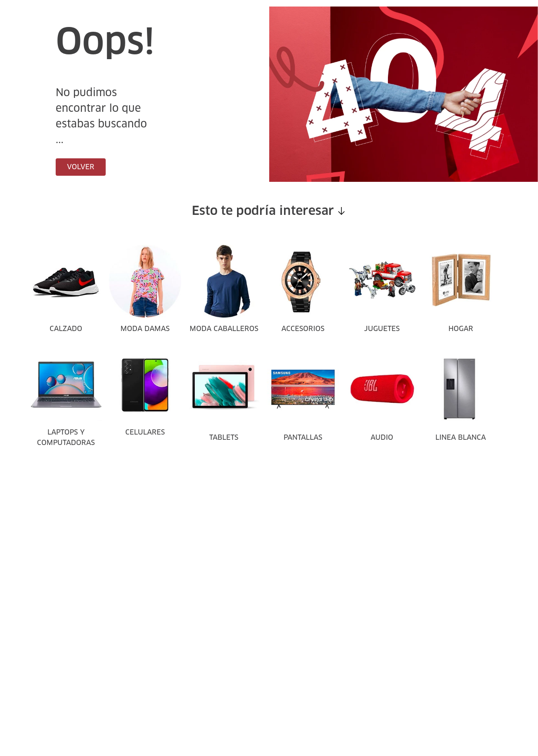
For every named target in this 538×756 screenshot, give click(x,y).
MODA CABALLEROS (224, 329)
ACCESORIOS (303, 329)
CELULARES (145, 432)
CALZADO (66, 329)
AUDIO (382, 438)
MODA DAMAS (145, 329)
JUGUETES (382, 329)
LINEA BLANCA (461, 438)
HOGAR (461, 329)
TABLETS (224, 438)
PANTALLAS (303, 438)
